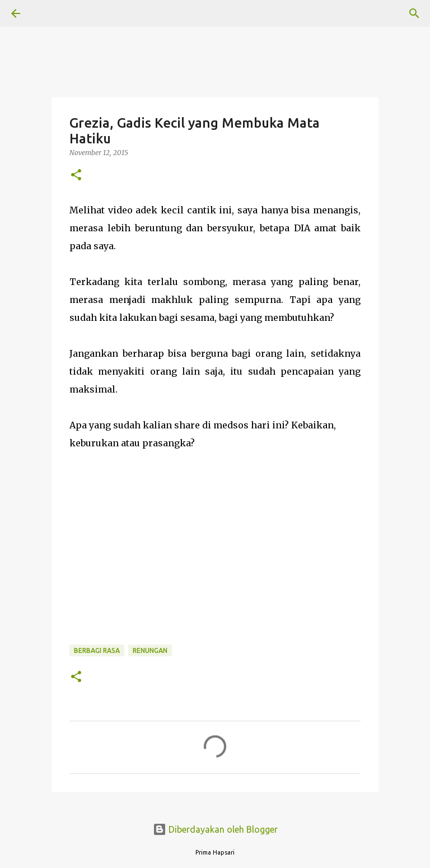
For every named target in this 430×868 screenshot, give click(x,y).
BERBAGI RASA (97, 650)
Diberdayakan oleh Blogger (215, 829)
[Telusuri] (47, 13)
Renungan (150, 650)
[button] (76, 176)
